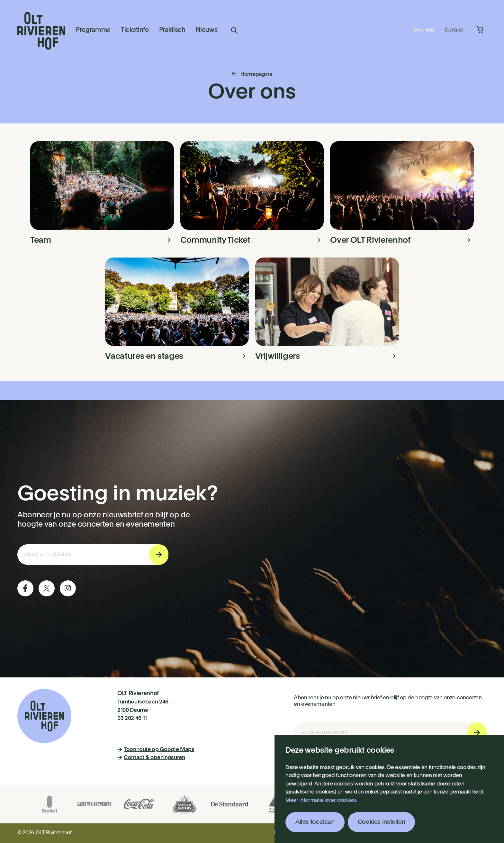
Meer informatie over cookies (321, 800)
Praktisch (172, 30)
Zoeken (234, 31)
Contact (454, 30)
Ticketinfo (135, 30)
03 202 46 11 (132, 718)
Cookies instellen (382, 822)
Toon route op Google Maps (156, 750)
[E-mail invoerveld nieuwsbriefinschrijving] (93, 555)
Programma (93, 30)
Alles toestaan (315, 822)
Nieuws (207, 30)
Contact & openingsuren (151, 758)
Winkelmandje (480, 30)
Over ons (424, 30)
